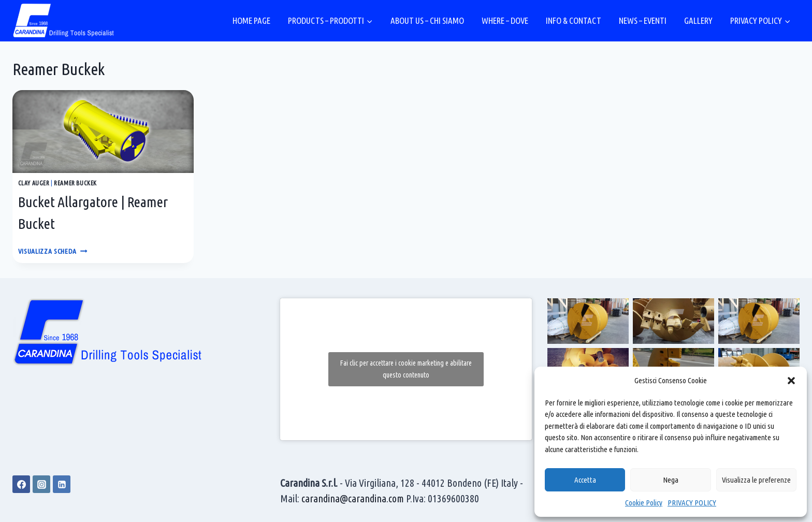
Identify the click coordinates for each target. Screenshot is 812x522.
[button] (791, 381)
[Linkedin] (62, 484)
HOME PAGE (251, 20)
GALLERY (698, 20)
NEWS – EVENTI (643, 20)
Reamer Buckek (75, 183)
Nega (671, 480)
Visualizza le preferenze (756, 480)
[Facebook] (21, 484)
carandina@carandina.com (353, 498)
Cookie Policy (644, 503)
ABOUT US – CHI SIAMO (427, 20)
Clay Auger (34, 183)
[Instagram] (41, 484)
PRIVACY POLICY (692, 503)
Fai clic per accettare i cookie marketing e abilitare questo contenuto (406, 369)
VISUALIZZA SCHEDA (53, 251)
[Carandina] (64, 21)
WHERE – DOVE (505, 20)
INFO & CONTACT (574, 20)
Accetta (585, 480)
